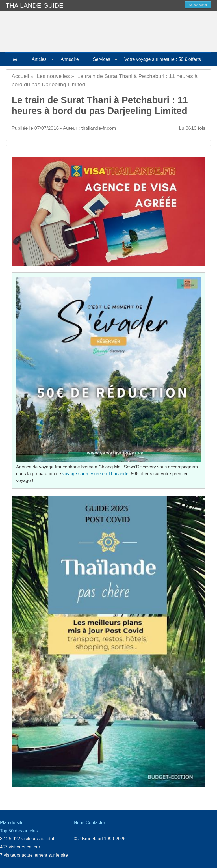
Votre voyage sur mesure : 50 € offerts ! (164, 59)
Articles (39, 59)
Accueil (20, 76)
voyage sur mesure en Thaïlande (96, 474)
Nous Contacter (89, 823)
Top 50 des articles (19, 831)
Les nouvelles (53, 76)
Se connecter (198, 5)
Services (102, 59)
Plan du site (12, 823)
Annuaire (70, 59)
